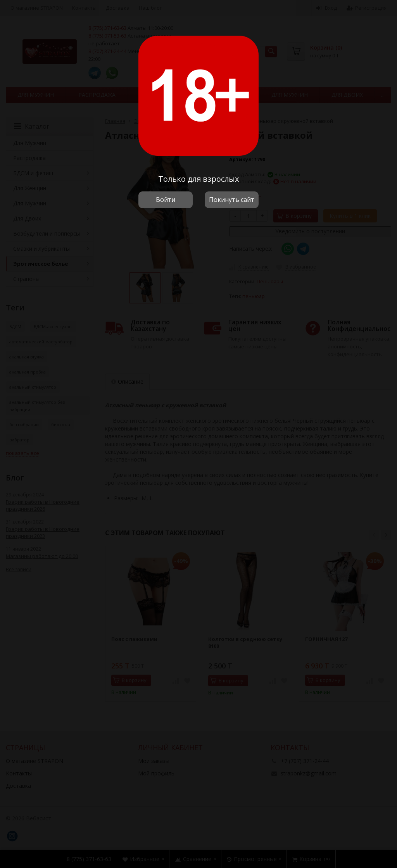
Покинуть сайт (232, 200)
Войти (166, 200)
